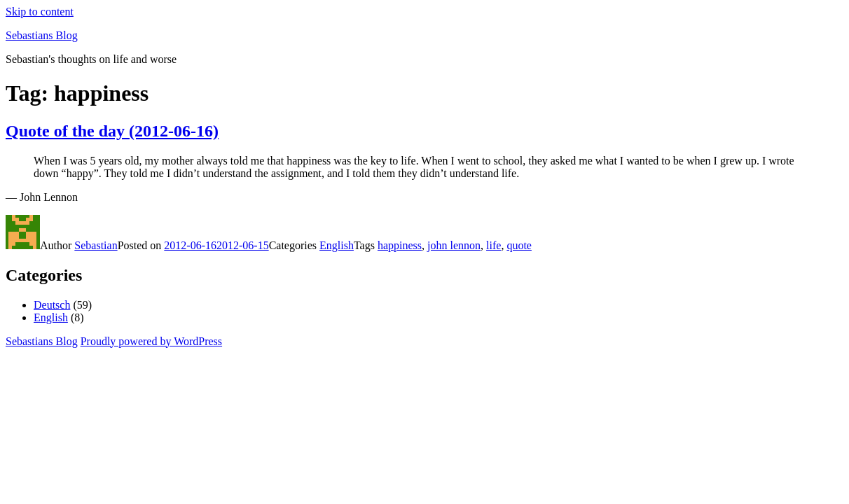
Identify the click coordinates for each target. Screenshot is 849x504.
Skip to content (40, 12)
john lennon (454, 245)
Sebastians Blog (42, 35)
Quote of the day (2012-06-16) (112, 131)
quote (519, 245)
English (337, 245)
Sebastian (96, 245)
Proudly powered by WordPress (151, 341)
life (493, 245)
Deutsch (52, 305)
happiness (400, 245)
